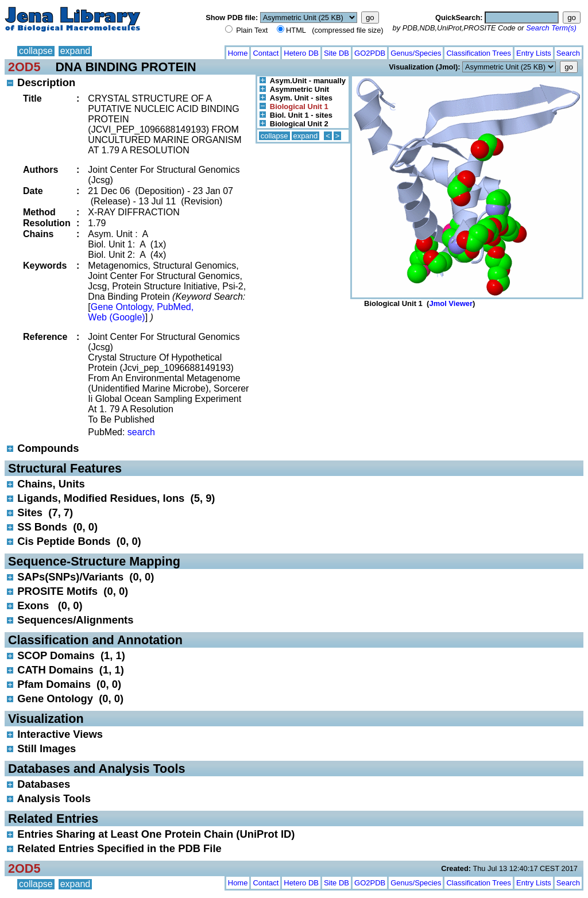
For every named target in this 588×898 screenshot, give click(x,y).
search (141, 432)
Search (568, 53)
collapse (36, 51)
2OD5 (24, 67)
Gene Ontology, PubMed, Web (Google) (141, 312)
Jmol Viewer (451, 303)
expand (76, 51)
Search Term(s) (551, 28)
